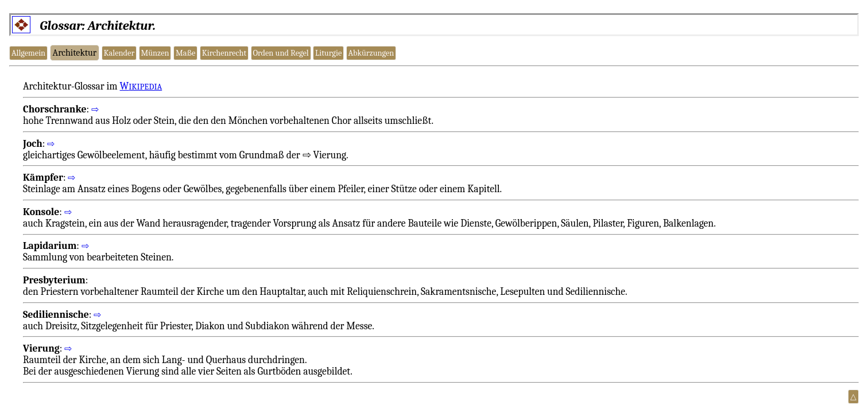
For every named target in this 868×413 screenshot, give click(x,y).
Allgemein (28, 53)
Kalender (119, 53)
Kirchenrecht (224, 53)
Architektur (75, 53)
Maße (186, 53)
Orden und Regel (280, 53)
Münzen (155, 53)
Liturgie (328, 53)
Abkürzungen (371, 53)
